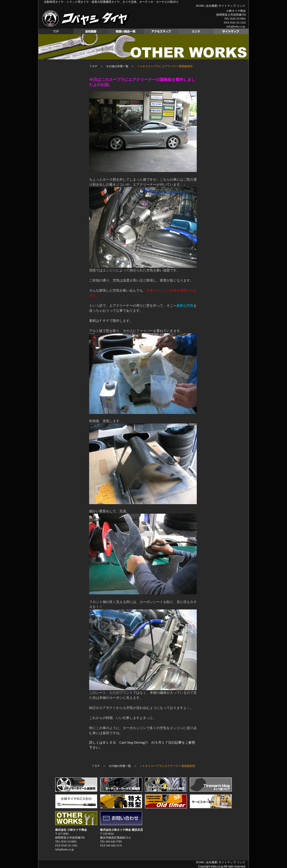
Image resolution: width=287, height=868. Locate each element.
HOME (200, 6)
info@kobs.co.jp (236, 26)
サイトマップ (227, 6)
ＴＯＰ (93, 66)
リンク (241, 6)
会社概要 (212, 6)
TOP (56, 32)
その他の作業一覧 (117, 66)
